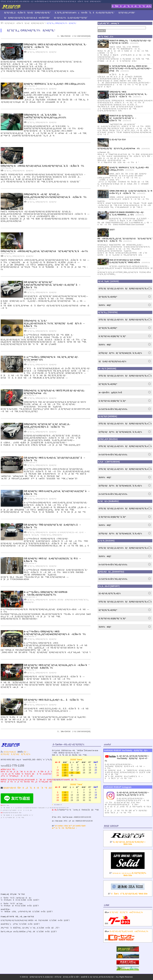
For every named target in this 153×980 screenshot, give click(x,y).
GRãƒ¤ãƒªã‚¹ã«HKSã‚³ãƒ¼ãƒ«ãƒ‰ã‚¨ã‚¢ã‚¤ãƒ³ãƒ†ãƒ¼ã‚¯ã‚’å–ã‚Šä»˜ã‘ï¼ (43, 166)
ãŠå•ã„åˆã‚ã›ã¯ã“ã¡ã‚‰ (132, 6)
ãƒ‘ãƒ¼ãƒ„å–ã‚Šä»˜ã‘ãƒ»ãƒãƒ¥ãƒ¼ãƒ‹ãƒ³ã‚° (27, 13)
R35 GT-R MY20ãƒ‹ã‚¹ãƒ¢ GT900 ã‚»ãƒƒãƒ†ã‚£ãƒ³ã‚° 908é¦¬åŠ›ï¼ (125, 261)
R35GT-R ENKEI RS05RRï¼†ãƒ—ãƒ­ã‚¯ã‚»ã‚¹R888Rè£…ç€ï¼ (127, 213)
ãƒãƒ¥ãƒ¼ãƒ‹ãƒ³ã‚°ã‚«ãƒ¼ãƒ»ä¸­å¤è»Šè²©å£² (27, 18)
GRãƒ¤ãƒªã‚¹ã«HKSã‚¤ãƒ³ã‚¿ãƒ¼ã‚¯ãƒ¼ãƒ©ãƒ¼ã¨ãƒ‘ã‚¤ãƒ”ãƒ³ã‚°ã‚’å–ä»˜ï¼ (45, 251)
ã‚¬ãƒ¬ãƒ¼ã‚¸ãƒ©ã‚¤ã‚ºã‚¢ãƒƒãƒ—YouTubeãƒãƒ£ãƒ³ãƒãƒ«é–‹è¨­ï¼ (127, 758)
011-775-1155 (15, 766)
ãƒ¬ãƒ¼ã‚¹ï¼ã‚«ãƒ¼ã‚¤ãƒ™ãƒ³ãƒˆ (71, 18)
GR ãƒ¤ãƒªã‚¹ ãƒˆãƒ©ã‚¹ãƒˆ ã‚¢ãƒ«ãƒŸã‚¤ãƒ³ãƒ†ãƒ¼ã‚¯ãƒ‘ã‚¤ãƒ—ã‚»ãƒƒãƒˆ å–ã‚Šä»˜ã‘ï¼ (52, 285)
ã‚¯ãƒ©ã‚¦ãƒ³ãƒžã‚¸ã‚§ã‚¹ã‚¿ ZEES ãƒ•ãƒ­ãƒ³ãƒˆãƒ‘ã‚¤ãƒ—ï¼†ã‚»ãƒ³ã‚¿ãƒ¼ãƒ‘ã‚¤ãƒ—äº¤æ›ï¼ (131, 68)
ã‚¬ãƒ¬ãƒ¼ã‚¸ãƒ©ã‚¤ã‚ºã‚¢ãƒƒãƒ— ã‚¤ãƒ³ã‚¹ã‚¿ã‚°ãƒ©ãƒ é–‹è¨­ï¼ (133, 794)
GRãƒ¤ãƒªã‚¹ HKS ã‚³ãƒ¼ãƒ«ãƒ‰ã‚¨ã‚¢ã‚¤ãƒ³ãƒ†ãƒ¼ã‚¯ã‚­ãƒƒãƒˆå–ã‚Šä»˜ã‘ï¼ (128, 94)
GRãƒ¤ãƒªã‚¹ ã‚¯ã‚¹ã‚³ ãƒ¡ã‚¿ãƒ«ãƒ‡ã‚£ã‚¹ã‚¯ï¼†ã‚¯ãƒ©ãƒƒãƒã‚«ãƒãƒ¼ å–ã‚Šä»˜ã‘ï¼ (54, 323)
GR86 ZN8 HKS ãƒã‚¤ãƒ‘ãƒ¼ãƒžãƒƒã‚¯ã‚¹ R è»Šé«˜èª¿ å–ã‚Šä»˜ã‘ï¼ (131, 192)
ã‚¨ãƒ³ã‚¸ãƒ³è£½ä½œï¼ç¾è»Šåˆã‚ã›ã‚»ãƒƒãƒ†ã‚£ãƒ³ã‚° (85, 13)
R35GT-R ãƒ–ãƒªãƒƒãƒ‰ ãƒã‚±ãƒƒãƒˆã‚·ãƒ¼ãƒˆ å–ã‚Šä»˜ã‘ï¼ (123, 118)
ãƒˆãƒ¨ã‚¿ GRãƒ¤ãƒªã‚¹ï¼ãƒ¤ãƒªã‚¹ (62, 23)
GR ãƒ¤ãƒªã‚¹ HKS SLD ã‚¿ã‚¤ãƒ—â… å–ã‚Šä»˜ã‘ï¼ (55, 700)
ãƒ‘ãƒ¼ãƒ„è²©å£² (127, 13)
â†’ (128, 841)
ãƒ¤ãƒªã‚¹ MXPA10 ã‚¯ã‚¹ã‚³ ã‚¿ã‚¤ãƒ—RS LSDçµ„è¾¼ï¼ (55, 84)
